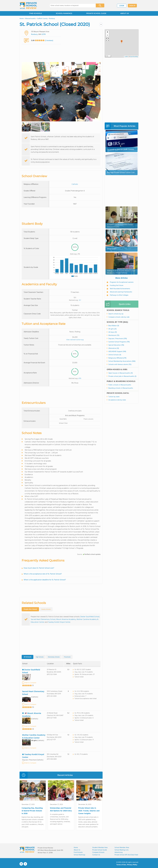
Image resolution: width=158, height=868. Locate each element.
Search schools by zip (116, 314)
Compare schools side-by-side (119, 317)
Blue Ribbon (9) (114, 326)
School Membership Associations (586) (122, 361)
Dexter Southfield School (90, 617)
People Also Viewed (30, 609)
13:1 (80, 300)
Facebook (25, 864)
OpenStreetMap (134, 57)
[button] (122, 42)
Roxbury (34, 34)
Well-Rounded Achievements (120, 289)
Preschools (67, 657)
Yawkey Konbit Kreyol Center (59, 622)
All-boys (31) (113, 332)
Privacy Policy (132, 865)
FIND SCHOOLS (36, 13)
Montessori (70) (114, 335)
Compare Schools (98, 852)
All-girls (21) (112, 329)
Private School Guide (100, 850)
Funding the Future (117, 285)
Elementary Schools (54, 657)
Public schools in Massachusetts (120, 385)
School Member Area (122, 848)
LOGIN (122, 6)
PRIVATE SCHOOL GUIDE (96, 13)
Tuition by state (114, 397)
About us (77, 850)
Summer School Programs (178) (119, 342)
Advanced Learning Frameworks (121, 292)
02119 (44, 34)
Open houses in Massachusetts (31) (121, 373)
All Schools (28, 657)
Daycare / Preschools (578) (118, 339)
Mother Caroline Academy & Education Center (34, 737)
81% (80, 378)
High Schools (40, 657)
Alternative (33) (114, 348)
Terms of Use (121, 865)
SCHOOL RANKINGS (64, 13)
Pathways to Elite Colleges (119, 295)
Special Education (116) (116, 345)
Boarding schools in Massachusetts (121, 388)
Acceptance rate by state (117, 400)
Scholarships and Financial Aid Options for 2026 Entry (61, 809)
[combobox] (71, 6)
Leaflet (126, 57)
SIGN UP (132, 6)
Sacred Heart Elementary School (43, 619)
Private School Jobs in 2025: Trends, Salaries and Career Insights (89, 811)
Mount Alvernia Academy (66, 619)
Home (76, 848)
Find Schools (78, 852)
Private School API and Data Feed (126, 855)
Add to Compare (30, 683)
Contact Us (96, 855)
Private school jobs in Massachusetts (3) (122, 376)
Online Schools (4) (115, 355)
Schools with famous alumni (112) (120, 365)
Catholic (75, 184)
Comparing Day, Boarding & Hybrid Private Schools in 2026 (32, 811)
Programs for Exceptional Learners (122, 282)
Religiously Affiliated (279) (117, 358)
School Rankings (80, 855)
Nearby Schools (46, 609)
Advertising (119, 852)
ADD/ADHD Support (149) (117, 352)
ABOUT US (125, 13)
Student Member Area (100, 848)
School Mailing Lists (122, 850)
